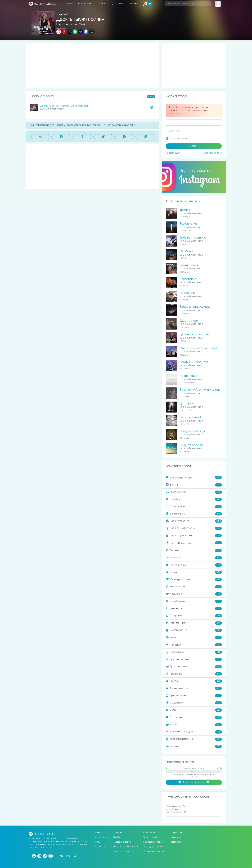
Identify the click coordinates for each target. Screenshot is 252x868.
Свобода (186, 251)
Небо (194, 638)
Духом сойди (189, 321)
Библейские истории (194, 478)
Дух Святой (194, 558)
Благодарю (188, 279)
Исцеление (194, 594)
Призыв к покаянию (194, 659)
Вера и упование (194, 521)
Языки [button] (102, 4)
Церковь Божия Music (71, 25)
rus (61, 856)
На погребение (194, 630)
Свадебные (194, 703)
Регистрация (173, 153)
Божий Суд (194, 499)
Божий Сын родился (194, 362)
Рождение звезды (192, 431)
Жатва (194, 572)
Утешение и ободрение (194, 732)
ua (75, 856)
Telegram (176, 842)
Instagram (176, 837)
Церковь (194, 746)
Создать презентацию (155, 851)
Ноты (98, 842)
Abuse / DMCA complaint (126, 847)
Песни (70, 4)
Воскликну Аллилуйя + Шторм (201, 390)
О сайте (117, 837)
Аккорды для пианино (154, 847)
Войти (194, 146)
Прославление (194, 667)
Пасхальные (194, 652)
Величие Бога (194, 514)
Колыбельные (194, 601)
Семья (194, 710)
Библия (194, 485)
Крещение (194, 609)
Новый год (194, 645)
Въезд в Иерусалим (194, 543)
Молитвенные (194, 623)
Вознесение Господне (194, 528)
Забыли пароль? (212, 153)
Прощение (194, 674)
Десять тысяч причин (195, 334)
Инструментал (194, 587)
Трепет (185, 210)
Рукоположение (194, 696)
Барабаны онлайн (153, 842)
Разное (194, 681)
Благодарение (194, 492)
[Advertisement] (93, 65)
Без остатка (188, 224)
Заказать (133, 4)
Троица (194, 725)
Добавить (118, 4)
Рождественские (194, 688)
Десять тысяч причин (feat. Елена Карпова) (64, 106)
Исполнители (86, 4)
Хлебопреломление (194, 739)
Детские (194, 551)
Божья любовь (194, 507)
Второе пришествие (194, 536)
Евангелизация (194, 565)
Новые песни (102, 837)
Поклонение (188, 376)
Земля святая (189, 265)
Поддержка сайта (122, 842)
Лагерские (194, 616)
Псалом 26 (187, 293)
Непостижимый (190, 417)
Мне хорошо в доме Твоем (199, 348)
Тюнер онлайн (151, 837)
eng (68, 856)
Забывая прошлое (193, 238)
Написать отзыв (121, 851)
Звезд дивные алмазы (195, 307)
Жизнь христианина (194, 579)
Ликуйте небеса (191, 445)
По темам (100, 847)
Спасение (194, 717)
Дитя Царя (187, 404)
